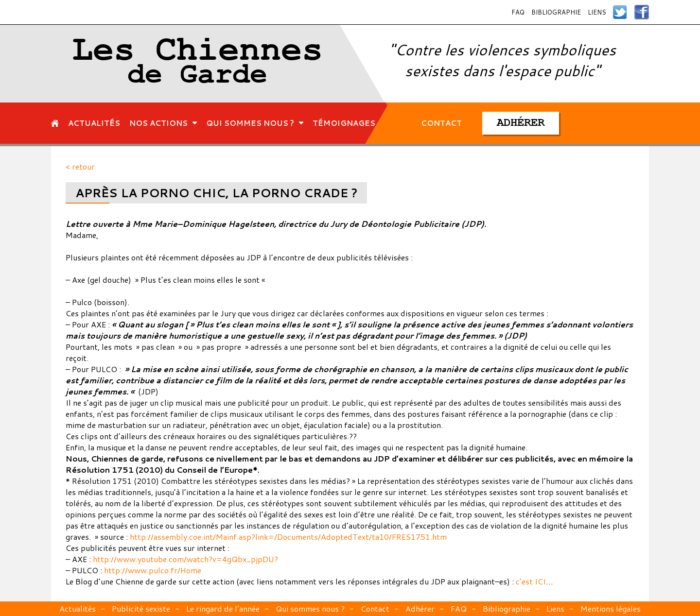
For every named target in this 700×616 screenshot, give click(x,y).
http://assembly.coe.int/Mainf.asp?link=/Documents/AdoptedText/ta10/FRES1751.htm (288, 537)
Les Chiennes (198, 64)
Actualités (78, 608)
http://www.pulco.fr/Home (153, 570)
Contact (375, 608)
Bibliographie (556, 12)
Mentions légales (611, 608)
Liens (597, 12)
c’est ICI (531, 581)
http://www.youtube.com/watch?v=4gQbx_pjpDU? (185, 559)
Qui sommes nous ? (310, 608)
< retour (80, 166)
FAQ (518, 12)
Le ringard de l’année (223, 608)
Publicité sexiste (141, 608)
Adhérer (420, 608)
